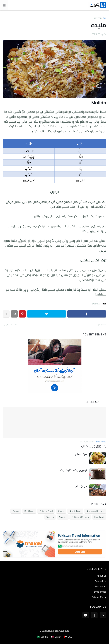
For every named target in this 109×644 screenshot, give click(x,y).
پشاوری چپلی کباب (94, 446)
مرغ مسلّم (81, 454)
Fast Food (99, 517)
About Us (101, 576)
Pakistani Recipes (80, 517)
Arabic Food (75, 511)
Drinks (16, 511)
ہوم (105, 18)
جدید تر (101, 325)
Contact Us (101, 581)
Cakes (61, 511)
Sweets (97, 18)
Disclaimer (101, 586)
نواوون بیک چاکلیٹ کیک (74, 470)
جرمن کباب (81, 486)
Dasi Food (29, 511)
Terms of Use (99, 592)
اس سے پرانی (11, 325)
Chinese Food (46, 511)
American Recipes (95, 511)
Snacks (63, 517)
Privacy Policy (99, 597)
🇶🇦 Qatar (56, 637)
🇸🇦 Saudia (42, 637)
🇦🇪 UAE (68, 637)
